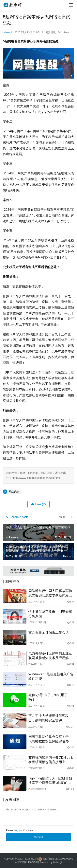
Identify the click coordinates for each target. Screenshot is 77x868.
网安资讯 (51, 32)
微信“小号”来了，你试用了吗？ (48, 697)
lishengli (8, 32)
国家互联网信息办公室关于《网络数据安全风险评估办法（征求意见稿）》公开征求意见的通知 (50, 739)
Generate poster (17, 517)
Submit (38, 837)
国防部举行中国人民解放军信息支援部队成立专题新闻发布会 (50, 593)
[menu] (71, 5)
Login (17, 830)
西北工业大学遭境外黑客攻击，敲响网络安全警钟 (49, 718)
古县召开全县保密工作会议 (49, 632)
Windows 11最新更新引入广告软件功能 (51, 676)
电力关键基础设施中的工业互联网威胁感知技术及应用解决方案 (50, 656)
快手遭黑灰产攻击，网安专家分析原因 (50, 614)
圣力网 (34, 859)
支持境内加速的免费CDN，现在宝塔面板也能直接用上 (51, 760)
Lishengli (58, 862)
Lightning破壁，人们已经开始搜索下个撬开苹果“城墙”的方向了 (50, 781)
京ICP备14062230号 (28, 862)
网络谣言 (14, 492)
